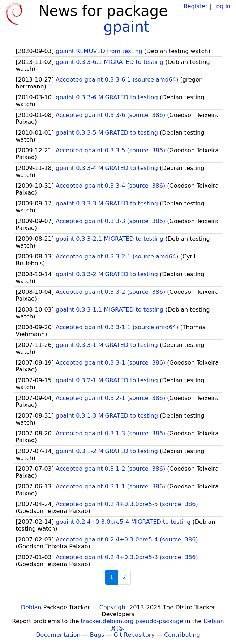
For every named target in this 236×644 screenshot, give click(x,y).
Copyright (113, 607)
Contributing (182, 635)
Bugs (97, 635)
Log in (222, 6)
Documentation (58, 635)
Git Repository (134, 635)
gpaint (126, 27)
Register (196, 6)
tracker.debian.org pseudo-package (132, 621)
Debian (31, 607)
